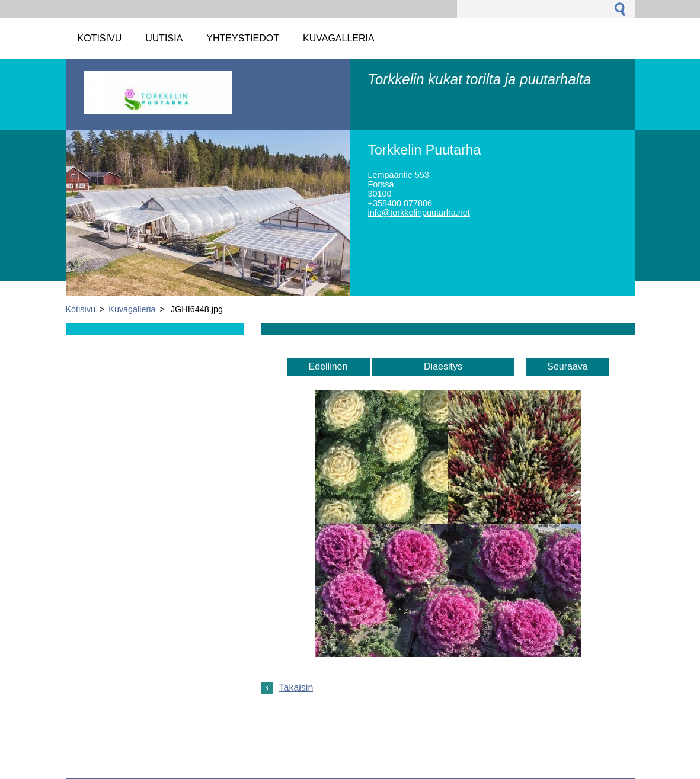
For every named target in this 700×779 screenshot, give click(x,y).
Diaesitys (443, 366)
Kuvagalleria (132, 309)
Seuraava (568, 366)
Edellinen (328, 366)
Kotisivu (81, 309)
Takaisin (296, 687)
